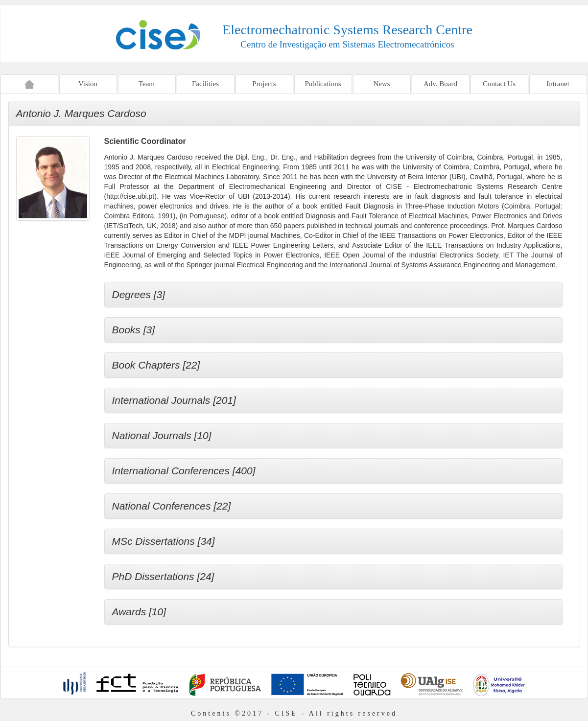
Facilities (205, 84)
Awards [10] (139, 612)
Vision (88, 84)
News (381, 84)
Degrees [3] (139, 294)
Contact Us (499, 84)
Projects (264, 84)
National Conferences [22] (172, 506)
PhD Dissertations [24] (163, 576)
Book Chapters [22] (156, 365)
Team (147, 84)
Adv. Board (440, 84)
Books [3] (134, 330)
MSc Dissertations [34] (164, 541)
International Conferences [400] (184, 471)
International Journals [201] (174, 400)
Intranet (558, 84)
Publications (323, 84)
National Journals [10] (162, 435)
